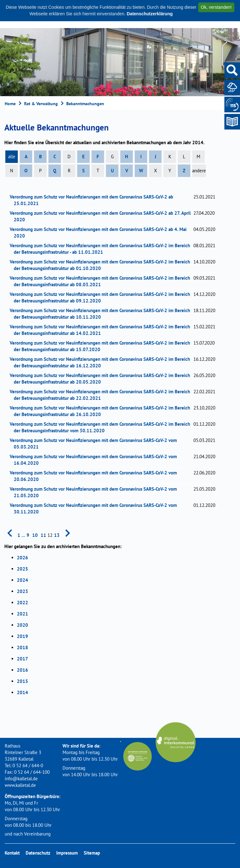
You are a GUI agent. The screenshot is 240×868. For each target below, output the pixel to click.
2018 (22, 647)
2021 (22, 614)
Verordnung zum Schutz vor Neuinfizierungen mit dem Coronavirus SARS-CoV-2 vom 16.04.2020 (95, 460)
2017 (22, 659)
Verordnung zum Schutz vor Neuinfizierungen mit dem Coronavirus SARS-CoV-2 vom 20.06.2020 (95, 476)
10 (35, 535)
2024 (22, 580)
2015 (22, 681)
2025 (22, 569)
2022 (22, 603)
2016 (22, 670)
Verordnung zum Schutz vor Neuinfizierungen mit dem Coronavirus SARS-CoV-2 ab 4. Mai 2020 (100, 233)
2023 (22, 591)
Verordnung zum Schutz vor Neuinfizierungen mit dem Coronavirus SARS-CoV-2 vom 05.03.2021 (95, 444)
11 (43, 535)
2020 (22, 625)
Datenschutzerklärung (150, 14)
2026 (22, 558)
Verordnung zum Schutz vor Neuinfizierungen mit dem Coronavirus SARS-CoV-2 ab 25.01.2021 (93, 200)
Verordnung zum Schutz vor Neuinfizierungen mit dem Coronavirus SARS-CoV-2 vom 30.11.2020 (95, 508)
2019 (22, 636)
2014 (22, 692)
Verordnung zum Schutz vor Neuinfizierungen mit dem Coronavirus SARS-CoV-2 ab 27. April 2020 (102, 216)
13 (57, 535)
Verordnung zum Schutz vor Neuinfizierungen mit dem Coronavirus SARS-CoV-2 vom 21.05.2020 (95, 492)
